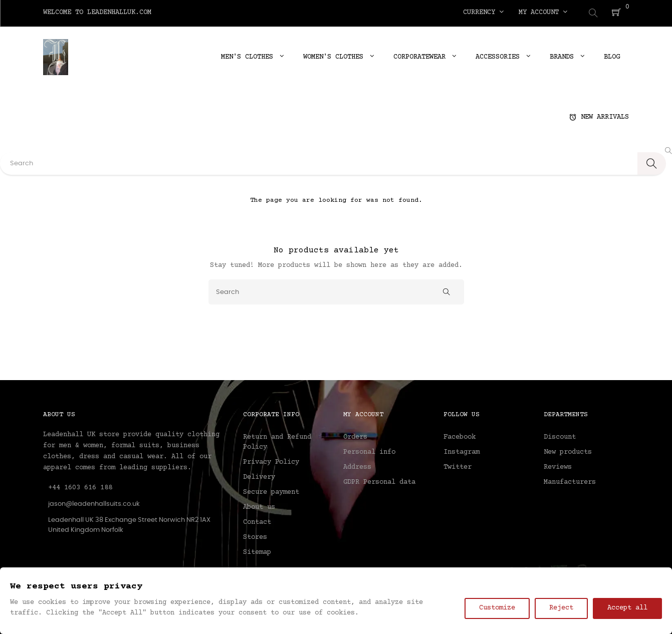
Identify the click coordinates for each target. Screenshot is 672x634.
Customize (497, 608)
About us (259, 506)
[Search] (336, 290)
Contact (257, 521)
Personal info (369, 451)
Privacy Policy (271, 461)
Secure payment (271, 491)
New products (568, 451)
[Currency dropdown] (483, 13)
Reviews (558, 466)
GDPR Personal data (379, 481)
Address (357, 466)
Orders (355, 436)
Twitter (458, 466)
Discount (560, 436)
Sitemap (257, 551)
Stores (255, 536)
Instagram (462, 451)
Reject (561, 608)
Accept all (627, 608)
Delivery (259, 476)
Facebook (460, 436)
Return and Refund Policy (277, 441)
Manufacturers (570, 481)
